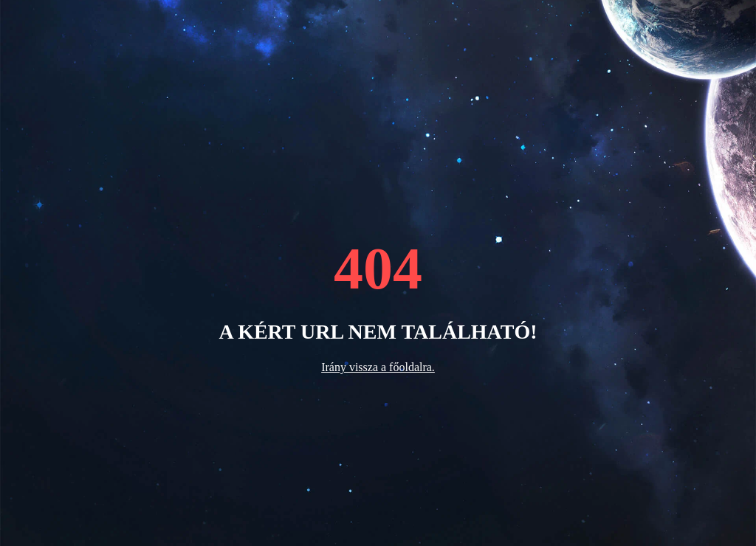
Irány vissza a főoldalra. (378, 367)
